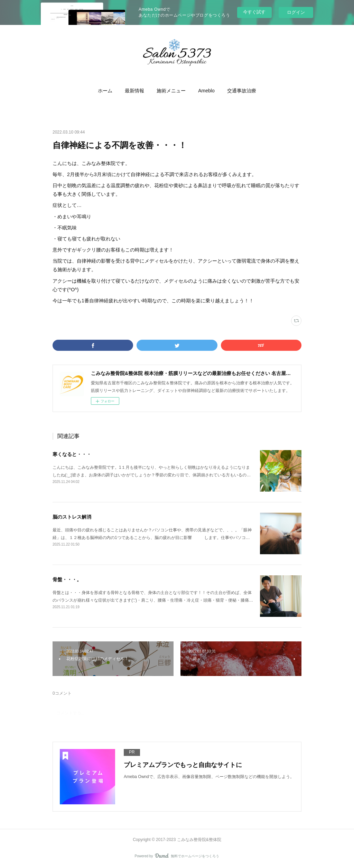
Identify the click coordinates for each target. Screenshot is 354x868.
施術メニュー (171, 91)
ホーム (105, 91)
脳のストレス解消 (72, 517)
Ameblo (206, 91)
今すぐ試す (254, 12)
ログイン (296, 12)
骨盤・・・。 (67, 579)
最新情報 (134, 91)
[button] (105, 91)
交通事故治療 (242, 91)
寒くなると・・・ (72, 454)
